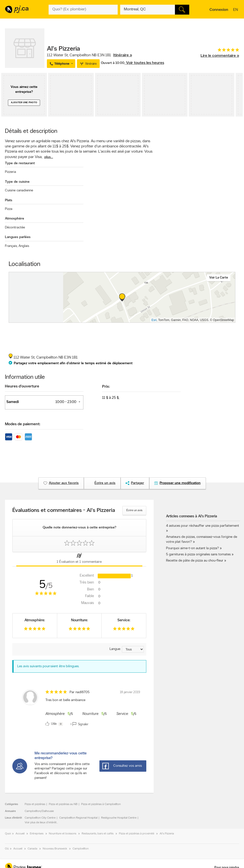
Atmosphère (15, 219)
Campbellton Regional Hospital (78, 818)
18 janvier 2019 (130, 692)
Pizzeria (10, 172)
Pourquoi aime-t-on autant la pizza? (192, 548)
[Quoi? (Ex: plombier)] (83, 10)
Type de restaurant (20, 163)
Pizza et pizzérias (35, 804)
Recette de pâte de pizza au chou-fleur (195, 561)
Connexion (219, 10)
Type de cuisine (17, 182)
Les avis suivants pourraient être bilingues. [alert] (48, 666)
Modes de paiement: (23, 424)
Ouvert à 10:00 (113, 63)
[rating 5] (220, 51)
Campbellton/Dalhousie (39, 811)
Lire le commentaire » (220, 56)
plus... (49, 157)
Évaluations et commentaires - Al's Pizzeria (64, 511)
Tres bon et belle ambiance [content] (65, 700)
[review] (79, 709)
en (236, 10)
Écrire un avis (134, 510)
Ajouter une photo (24, 103)
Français (11, 246)
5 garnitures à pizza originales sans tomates (198, 555)
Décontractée (15, 228)
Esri (154, 320)
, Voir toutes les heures (144, 63)
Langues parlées (18, 237)
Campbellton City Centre (40, 818)
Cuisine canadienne (19, 191)
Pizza (9, 209)
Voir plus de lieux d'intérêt (41, 823)
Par (80, 692)
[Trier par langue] (133, 649)
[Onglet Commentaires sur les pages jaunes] (79, 559)
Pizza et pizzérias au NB (63, 804)
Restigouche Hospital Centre (119, 818)
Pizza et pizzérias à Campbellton (101, 804)
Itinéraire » (123, 55)
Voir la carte (219, 278)
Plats (9, 200)
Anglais (24, 246)
